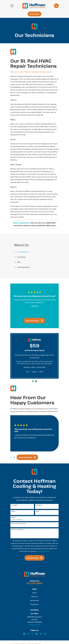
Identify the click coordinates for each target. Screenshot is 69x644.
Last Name (39, 505)
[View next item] (36, 314)
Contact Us (34, 604)
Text (28, 372)
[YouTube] (37, 634)
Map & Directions (34, 625)
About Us (34, 597)
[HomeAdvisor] (41, 634)
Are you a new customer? (19, 524)
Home (34, 593)
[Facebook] (28, 634)
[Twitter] (32, 634)
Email (34, 372)
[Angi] (45, 634)
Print (41, 372)
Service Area (34, 600)
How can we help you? (18, 530)
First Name (14, 505)
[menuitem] (34, 252)
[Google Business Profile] (24, 634)
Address (14, 517)
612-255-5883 (34, 583)
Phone (13, 511)
